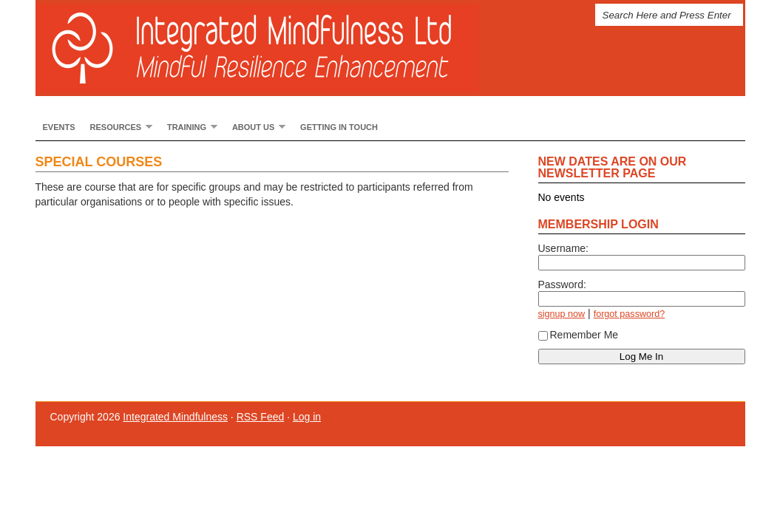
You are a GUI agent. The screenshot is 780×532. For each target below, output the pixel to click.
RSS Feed (261, 417)
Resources (118, 127)
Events (59, 127)
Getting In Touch (339, 127)
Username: (563, 248)
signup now (562, 314)
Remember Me (579, 335)
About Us (255, 127)
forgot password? (630, 314)
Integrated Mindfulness (272, 48)
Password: (562, 284)
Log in (307, 417)
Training (189, 127)
